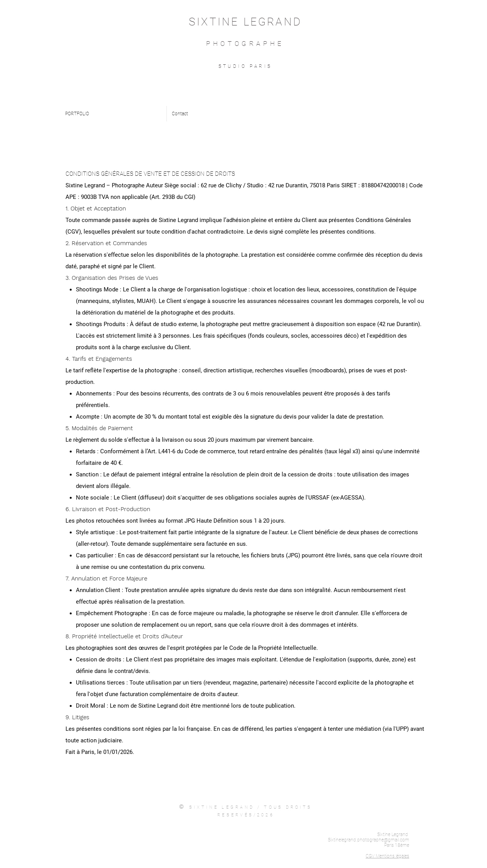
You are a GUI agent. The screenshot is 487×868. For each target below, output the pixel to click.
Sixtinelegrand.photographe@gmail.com (369, 840)
